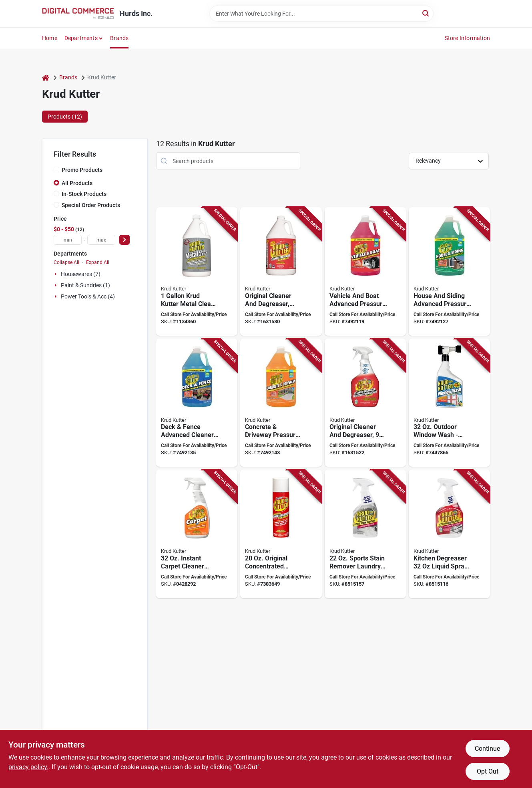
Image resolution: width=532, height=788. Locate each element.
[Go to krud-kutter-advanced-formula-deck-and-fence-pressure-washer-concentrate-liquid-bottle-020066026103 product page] (197, 403)
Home (50, 38)
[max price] (101, 240)
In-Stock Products (84, 194)
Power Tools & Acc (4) (88, 296)
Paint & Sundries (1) (85, 285)
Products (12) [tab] (65, 117)
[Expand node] (56, 274)
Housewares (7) (81, 274)
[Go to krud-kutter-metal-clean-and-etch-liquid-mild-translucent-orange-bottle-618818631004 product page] (197, 271)
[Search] (426, 13)
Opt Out (488, 771)
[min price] (68, 240)
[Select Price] (124, 240)
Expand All (98, 262)
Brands (119, 38)
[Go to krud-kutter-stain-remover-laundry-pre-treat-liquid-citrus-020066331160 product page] (365, 534)
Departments (81, 38)
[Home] (46, 78)
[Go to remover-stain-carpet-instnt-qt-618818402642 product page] (197, 534)
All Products (77, 183)
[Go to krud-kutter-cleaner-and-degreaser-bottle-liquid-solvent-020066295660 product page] (281, 271)
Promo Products (82, 170)
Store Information (467, 38)
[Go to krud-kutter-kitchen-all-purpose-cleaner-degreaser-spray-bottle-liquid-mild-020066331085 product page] (449, 534)
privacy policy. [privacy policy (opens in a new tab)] (28, 767)
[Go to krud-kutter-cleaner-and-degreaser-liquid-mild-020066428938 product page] (281, 534)
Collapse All (66, 262)
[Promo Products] (56, 169)
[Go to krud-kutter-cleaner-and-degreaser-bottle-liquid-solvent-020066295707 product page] (365, 403)
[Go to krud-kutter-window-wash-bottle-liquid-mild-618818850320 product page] (449, 403)
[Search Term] (321, 14)
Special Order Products (91, 205)
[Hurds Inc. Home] (78, 14)
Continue (487, 749)
